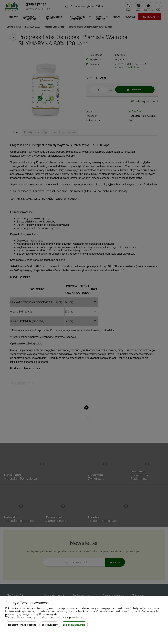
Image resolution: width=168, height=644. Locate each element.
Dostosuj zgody (50, 625)
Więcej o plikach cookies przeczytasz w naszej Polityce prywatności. (45, 617)
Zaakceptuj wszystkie (74, 625)
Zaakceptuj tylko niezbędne (22, 625)
